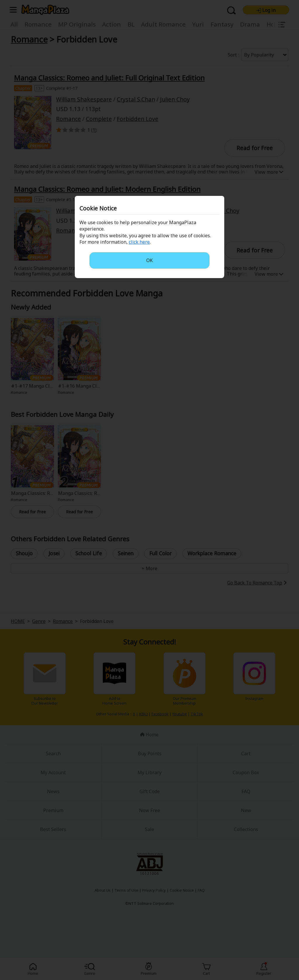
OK (149, 260)
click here (139, 242)
